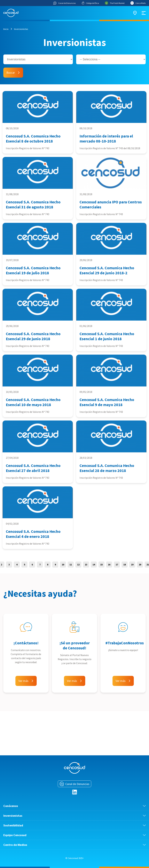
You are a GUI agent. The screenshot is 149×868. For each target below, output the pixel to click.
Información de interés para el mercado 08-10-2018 (106, 139)
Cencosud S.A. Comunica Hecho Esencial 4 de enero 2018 (33, 534)
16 (109, 565)
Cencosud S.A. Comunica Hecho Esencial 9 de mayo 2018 (107, 402)
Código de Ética (90, 3)
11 (71, 565)
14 (94, 565)
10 (63, 565)
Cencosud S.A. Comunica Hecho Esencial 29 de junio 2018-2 (107, 270)
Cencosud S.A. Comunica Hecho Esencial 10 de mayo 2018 (33, 402)
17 (117, 565)
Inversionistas (21, 29)
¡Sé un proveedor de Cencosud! (75, 645)
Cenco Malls (138, 3)
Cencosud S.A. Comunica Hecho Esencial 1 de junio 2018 (107, 336)
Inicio (6, 29)
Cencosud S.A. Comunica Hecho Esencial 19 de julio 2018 (33, 270)
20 (140, 565)
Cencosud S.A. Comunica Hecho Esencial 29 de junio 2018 (33, 336)
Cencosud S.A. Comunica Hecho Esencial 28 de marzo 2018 (107, 468)
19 (132, 565)
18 (125, 565)
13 (86, 565)
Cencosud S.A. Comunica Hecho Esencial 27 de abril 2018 (33, 468)
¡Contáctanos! (26, 643)
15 (101, 565)
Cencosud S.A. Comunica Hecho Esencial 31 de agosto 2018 (33, 204)
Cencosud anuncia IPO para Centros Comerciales (111, 204)
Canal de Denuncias (64, 3)
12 (78, 565)
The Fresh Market (115, 3)
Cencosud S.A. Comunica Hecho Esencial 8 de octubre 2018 (33, 139)
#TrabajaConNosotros (125, 643)
